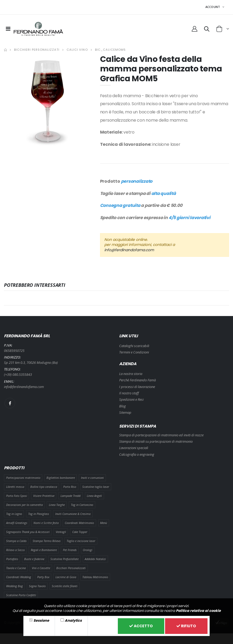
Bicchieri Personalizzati (37, 50)
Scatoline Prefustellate (64, 559)
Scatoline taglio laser (96, 487)
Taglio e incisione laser (81, 541)
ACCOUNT (213, 7)
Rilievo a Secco (15, 550)
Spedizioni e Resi (131, 399)
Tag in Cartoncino (82, 505)
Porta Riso (70, 487)
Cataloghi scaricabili (134, 346)
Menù (103, 523)
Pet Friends (70, 550)
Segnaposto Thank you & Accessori (28, 532)
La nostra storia (131, 374)
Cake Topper (80, 532)
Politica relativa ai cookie (198, 611)
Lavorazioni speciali (134, 448)
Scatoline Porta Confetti (21, 595)
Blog (122, 406)
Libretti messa (15, 487)
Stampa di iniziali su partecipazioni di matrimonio (156, 441)
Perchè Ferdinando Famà (137, 380)
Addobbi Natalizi (95, 559)
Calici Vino (77, 50)
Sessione (41, 620)
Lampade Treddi (71, 496)
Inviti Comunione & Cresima (73, 514)
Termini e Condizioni (134, 352)
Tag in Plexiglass (39, 514)
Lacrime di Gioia (66, 577)
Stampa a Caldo (16, 541)
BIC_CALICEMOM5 (110, 50)
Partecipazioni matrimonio (23, 478)
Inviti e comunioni (92, 478)
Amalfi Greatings (17, 523)
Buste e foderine (34, 559)
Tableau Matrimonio (95, 577)
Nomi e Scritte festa (46, 523)
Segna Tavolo (37, 586)
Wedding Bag (14, 586)
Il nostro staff (129, 393)
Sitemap (125, 412)
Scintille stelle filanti (65, 586)
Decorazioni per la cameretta (24, 505)
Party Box (43, 577)
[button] (207, 30)
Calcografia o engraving (137, 454)
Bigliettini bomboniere (61, 478)
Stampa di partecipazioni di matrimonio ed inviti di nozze (161, 435)
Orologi (88, 550)
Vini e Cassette (41, 568)
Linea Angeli (94, 496)
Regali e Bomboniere (44, 550)
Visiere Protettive (44, 496)
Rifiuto (186, 626)
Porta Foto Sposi (17, 496)
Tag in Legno (14, 514)
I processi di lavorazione (137, 387)
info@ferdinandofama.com (129, 250)
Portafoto (12, 559)
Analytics (73, 620)
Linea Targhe (57, 505)
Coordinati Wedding (19, 577)
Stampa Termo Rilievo (47, 541)
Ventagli (61, 532)
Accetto (141, 626)
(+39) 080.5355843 (18, 374)
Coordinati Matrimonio (79, 523)
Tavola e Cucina (16, 568)
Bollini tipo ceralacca (44, 487)
